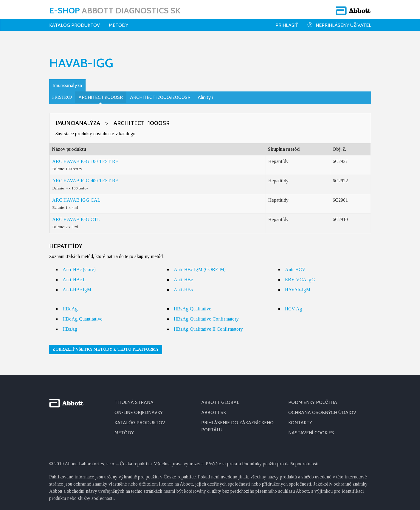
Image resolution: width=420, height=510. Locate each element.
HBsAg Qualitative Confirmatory (206, 315)
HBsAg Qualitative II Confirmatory (208, 325)
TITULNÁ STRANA (134, 398)
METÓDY (124, 429)
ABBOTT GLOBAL (220, 398)
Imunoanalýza (68, 81)
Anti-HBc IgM (77, 286)
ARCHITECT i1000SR (101, 93)
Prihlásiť (287, 25)
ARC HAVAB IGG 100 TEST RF (85, 157)
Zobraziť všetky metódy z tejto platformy (106, 345)
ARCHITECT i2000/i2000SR (160, 93)
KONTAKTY (300, 419)
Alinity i (205, 93)
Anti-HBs (183, 286)
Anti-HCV (295, 266)
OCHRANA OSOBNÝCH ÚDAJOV (322, 409)
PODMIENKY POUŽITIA (313, 398)
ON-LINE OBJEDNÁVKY (139, 409)
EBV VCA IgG (300, 276)
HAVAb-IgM (298, 286)
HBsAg (70, 325)
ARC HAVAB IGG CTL (76, 216)
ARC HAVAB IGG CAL (76, 196)
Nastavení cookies (311, 429)
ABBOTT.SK (214, 409)
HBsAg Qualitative (193, 305)
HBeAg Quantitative (83, 315)
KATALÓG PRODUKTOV (75, 25)
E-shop (115, 10)
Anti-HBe (183, 276)
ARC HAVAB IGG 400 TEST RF (85, 177)
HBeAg (70, 305)
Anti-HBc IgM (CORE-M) (200, 266)
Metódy (118, 25)
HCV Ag (294, 305)
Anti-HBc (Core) (79, 266)
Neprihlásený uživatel (339, 25)
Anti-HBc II (74, 276)
